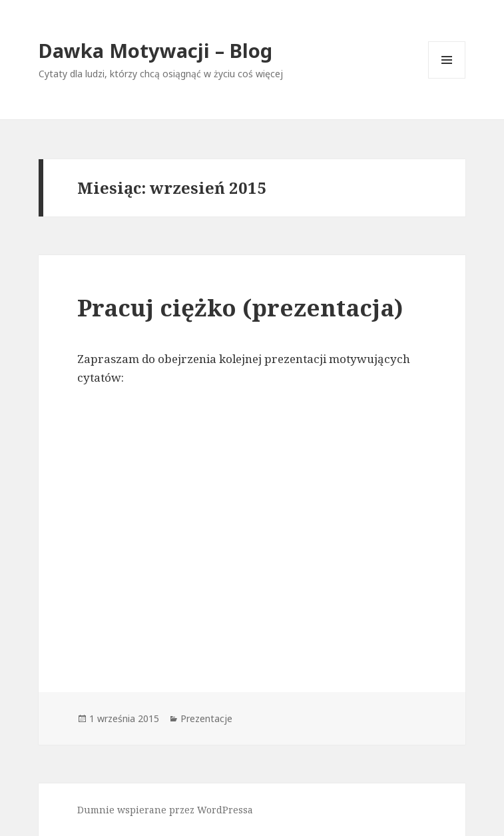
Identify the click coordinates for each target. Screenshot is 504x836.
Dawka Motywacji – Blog (155, 50)
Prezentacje (206, 718)
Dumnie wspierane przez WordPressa (165, 810)
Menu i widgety (447, 78)
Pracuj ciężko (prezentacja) (240, 307)
